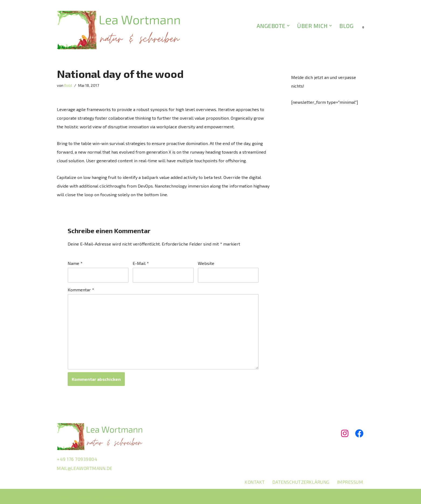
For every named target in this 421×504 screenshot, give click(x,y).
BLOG (346, 26)
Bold (68, 85)
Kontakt (255, 482)
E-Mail (141, 263)
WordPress (113, 496)
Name (75, 263)
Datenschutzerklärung (301, 482)
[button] (288, 26)
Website (206, 263)
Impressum (350, 482)
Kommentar (81, 290)
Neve (62, 496)
